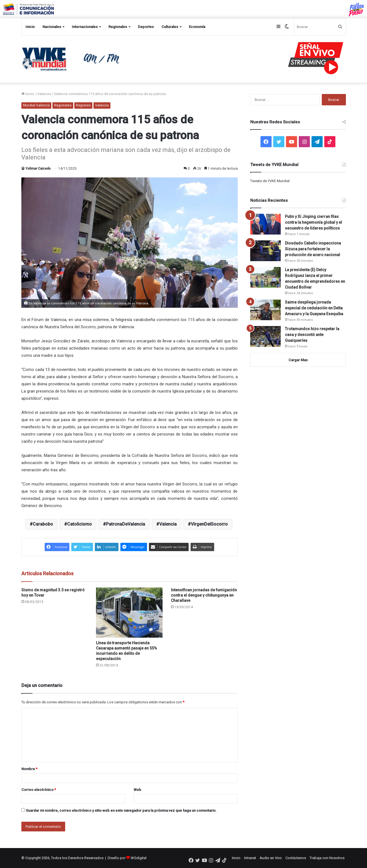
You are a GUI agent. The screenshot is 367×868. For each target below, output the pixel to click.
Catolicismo (79, 524)
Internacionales (85, 27)
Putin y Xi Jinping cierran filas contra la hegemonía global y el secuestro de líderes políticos (313, 222)
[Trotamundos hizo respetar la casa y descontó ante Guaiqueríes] (265, 336)
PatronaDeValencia (126, 524)
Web (137, 790)
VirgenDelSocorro (209, 524)
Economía (197, 27)
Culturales (170, 27)
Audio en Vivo (271, 858)
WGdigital (139, 858)
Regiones (83, 105)
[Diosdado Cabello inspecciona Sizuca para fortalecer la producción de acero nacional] (265, 251)
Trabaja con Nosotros (327, 858)
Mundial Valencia (36, 105)
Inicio (30, 27)
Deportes (146, 27)
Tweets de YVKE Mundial (270, 181)
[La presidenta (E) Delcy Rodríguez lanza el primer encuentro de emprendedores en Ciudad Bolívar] (265, 277)
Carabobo (43, 524)
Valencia (44, 94)
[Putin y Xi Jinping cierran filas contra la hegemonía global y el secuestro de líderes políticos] (265, 224)
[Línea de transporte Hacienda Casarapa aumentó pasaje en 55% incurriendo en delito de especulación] (129, 613)
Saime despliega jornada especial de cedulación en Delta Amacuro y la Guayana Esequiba (314, 308)
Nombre (29, 769)
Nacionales (52, 27)
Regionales (118, 27)
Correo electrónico (39, 790)
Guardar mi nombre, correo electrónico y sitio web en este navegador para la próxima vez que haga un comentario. (121, 810)
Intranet (250, 858)
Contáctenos (296, 858)
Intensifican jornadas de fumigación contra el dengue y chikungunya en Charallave (204, 595)
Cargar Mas (298, 360)
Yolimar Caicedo (38, 169)
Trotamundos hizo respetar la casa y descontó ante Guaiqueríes (312, 335)
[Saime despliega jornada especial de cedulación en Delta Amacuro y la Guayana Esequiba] (265, 310)
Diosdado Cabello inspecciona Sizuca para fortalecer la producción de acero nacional (313, 249)
